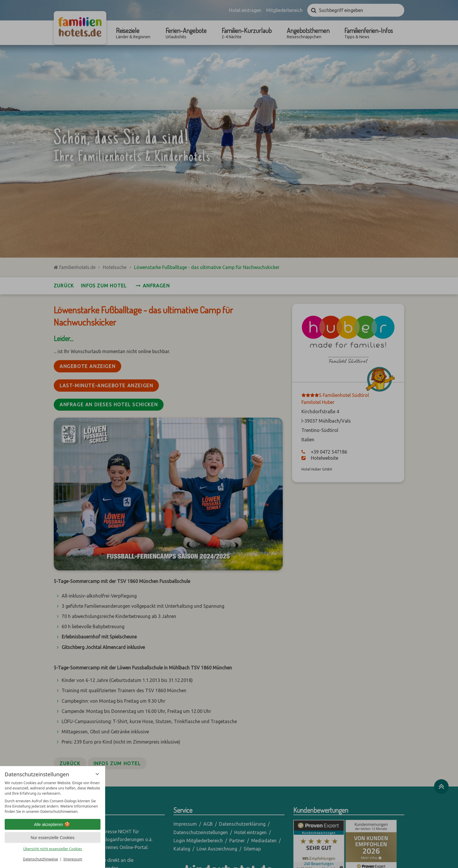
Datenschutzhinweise (41, 859)
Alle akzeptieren (53, 824)
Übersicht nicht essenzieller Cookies (53, 849)
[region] (53, 797)
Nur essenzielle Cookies (53, 838)
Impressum (73, 859)
